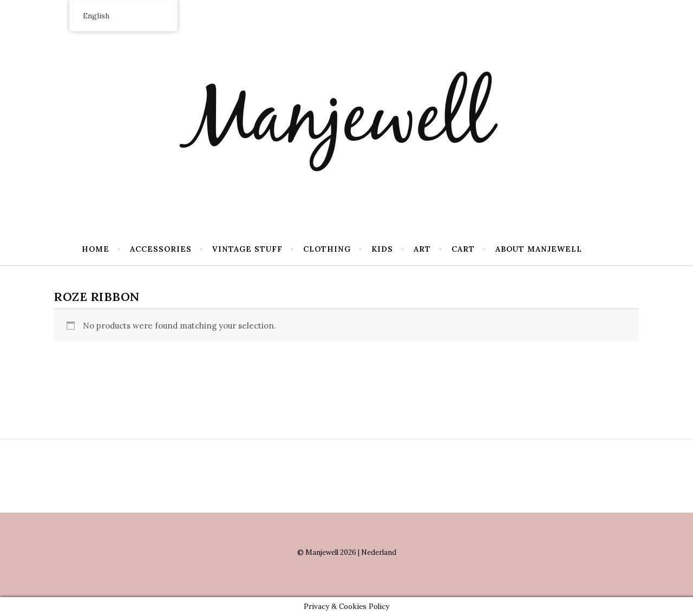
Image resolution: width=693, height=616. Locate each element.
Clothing (327, 249)
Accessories (161, 249)
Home (96, 249)
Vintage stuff (247, 249)
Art (422, 249)
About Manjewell (539, 249)
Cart (463, 249)
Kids (382, 249)
